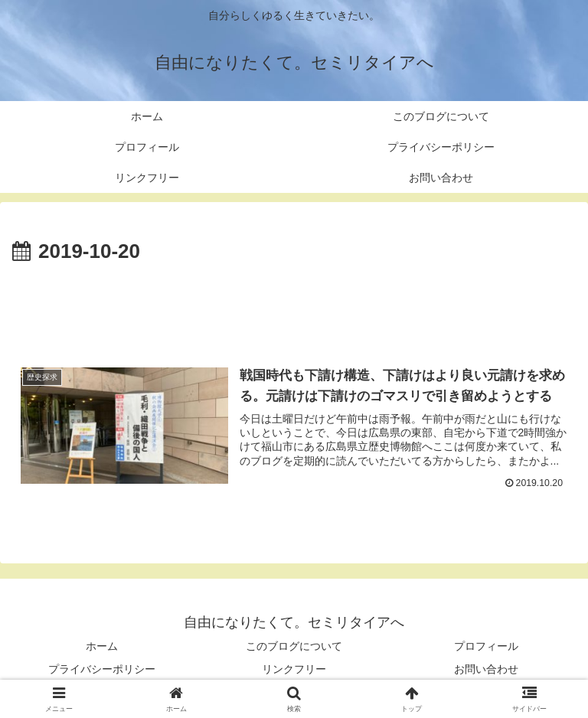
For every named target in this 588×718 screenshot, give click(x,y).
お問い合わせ (486, 669)
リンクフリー (294, 669)
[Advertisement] (294, 311)
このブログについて (294, 647)
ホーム (102, 647)
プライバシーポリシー (102, 669)
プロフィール (486, 647)
